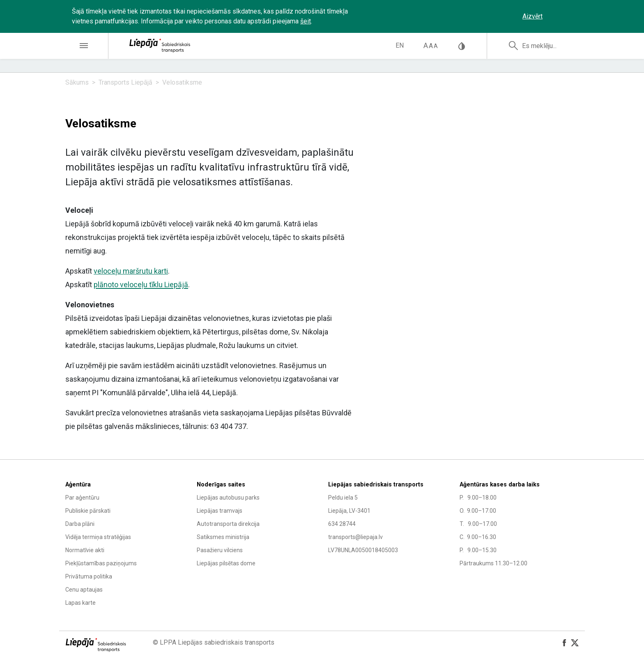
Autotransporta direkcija (228, 524)
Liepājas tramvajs (220, 511)
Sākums (77, 82)
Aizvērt (532, 16)
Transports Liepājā (125, 82)
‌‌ (562, 16)
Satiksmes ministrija (223, 537)
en (400, 45)
